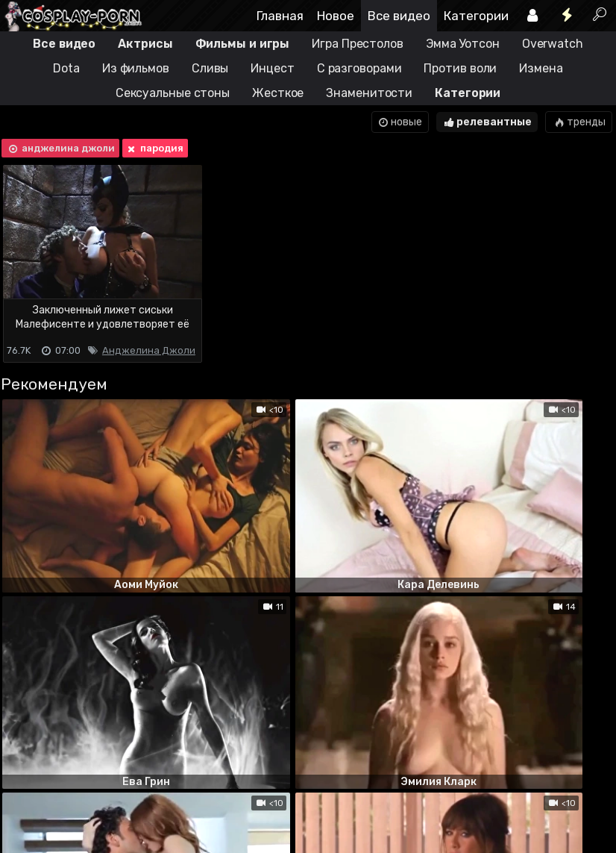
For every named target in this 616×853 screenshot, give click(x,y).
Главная (280, 16)
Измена (541, 68)
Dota (66, 68)
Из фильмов (136, 68)
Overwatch (553, 44)
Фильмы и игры (243, 44)
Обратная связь (155, 782)
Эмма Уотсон (463, 44)
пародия (154, 149)
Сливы (210, 68)
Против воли (460, 68)
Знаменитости (369, 93)
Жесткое (278, 93)
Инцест (272, 68)
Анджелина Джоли (149, 350)
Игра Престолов (358, 44)
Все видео (399, 16)
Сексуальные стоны (173, 93)
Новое (336, 16)
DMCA (24, 782)
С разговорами (359, 68)
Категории (476, 16)
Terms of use (77, 782)
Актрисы (145, 44)
